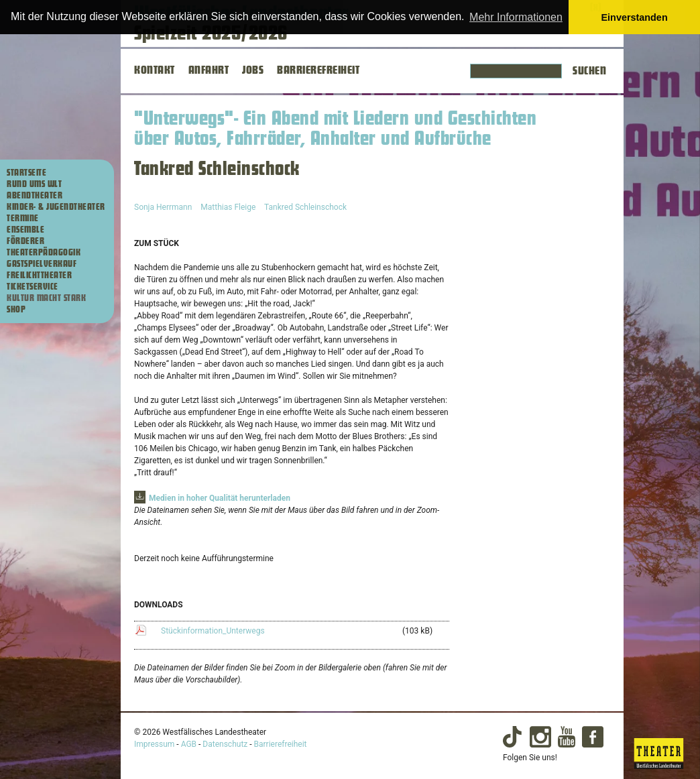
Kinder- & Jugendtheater (56, 207)
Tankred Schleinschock (305, 207)
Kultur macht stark (46, 298)
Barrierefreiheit (281, 744)
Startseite (26, 173)
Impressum (154, 744)
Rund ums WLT (34, 184)
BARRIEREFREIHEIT (318, 70)
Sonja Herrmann (163, 207)
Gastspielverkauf (42, 264)
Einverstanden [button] (635, 17)
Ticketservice (33, 287)
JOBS (253, 70)
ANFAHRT (209, 70)
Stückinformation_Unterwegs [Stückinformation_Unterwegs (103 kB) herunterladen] (213, 631)
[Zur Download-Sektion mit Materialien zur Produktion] (212, 498)
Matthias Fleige (228, 207)
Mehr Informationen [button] (516, 17)
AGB (189, 744)
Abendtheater (35, 196)
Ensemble (25, 230)
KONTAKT (155, 70)
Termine (23, 219)
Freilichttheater (39, 276)
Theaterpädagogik (44, 253)
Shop (16, 310)
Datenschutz (225, 744)
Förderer (25, 241)
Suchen (589, 71)
